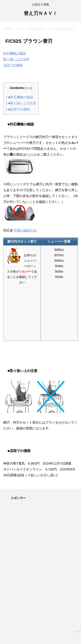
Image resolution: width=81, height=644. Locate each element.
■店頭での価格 (18, 109)
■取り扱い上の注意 (21, 103)
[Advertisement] (40, 548)
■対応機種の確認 (19, 97)
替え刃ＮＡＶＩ (40, 14)
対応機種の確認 (15, 53)
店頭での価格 (13, 65)
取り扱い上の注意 (16, 59)
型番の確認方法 (25, 230)
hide (29, 88)
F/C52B (31, 154)
